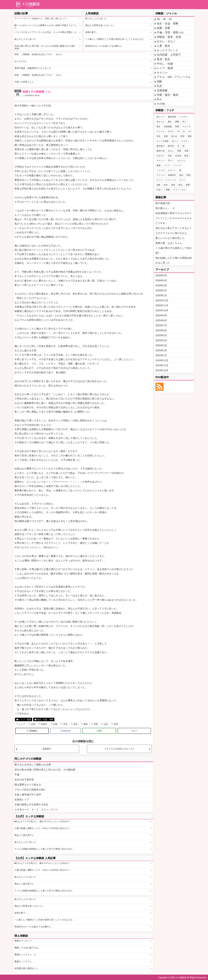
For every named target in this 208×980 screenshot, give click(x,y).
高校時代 (172, 175)
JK (178, 131)
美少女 (174, 136)
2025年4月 (161, 340)
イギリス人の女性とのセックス (119, 749)
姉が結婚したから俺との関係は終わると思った (174, 260)
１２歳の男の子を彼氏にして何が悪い (174, 251)
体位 (180, 185)
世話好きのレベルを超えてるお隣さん (104, 46)
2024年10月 (162, 370)
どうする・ (161, 223)
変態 (177, 126)
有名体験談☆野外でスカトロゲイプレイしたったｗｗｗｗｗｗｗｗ (174, 216)
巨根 (188, 175)
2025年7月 (161, 325)
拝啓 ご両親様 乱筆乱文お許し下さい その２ (38, 54)
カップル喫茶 (163, 141)
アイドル (161, 131)
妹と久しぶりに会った (25, 39)
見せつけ (161, 122)
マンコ (160, 180)
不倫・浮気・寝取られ (170, 32)
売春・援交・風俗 (168, 95)
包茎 (173, 185)
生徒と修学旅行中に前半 (28, 795)
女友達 (178, 156)
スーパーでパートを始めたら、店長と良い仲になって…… (42, 18)
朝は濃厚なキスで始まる (28, 785)
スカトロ (186, 126)
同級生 (44, 724)
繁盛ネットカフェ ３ (25, 955)
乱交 (159, 86)
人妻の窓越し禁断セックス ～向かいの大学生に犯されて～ (43, 828)
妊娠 (55, 724)
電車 (190, 136)
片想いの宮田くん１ (24, 82)
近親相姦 (162, 90)
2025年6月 (161, 330)
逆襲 (188, 185)
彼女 (76, 724)
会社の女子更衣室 (24, 780)
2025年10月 (162, 310)
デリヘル (161, 175)
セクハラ (181, 160)
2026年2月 (161, 290)
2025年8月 (161, 320)
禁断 (168, 190)
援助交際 (172, 117)
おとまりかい (21, 61)
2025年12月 (162, 300)
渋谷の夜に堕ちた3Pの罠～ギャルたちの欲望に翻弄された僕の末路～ (45, 47)
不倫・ (18, 775)
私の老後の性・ (164, 203)
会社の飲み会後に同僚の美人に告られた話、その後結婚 (45, 770)
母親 (96, 724)
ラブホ (184, 141)
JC (184, 131)
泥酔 (159, 81)
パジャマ (177, 165)
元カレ (171, 151)
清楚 (166, 136)
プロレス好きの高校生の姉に (30, 790)
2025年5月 (161, 335)
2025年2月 (161, 350)
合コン (175, 141)
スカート (172, 170)
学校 (65, 724)
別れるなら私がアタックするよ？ (174, 228)
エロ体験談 (181, 978)
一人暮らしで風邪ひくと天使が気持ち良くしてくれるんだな (114, 39)
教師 (86, 724)
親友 (186, 156)
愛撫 (158, 165)
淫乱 (158, 136)
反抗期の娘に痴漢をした (26, 968)
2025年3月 (161, 345)
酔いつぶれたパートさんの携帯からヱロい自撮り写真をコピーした (46, 27)
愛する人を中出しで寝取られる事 (33, 765)
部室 (116, 724)
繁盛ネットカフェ (23, 961)
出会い (160, 190)
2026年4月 (161, 280)
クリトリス (171, 180)
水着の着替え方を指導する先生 (31, 805)
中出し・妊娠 (165, 64)
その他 (161, 104)
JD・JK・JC (164, 19)
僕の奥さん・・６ (165, 208)
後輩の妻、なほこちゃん (169, 243)
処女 (166, 185)
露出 (170, 122)
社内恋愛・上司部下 (169, 55)
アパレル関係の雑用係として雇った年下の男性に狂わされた (44, 849)
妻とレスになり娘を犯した (170, 238)
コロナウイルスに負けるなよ (171, 233)
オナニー (162, 73)
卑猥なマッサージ (23, 941)
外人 (159, 99)
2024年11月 (162, 365)
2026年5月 (161, 275)
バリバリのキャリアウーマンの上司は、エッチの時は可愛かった (46, 32)
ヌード (182, 180)
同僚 (179, 151)
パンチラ (183, 117)
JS (190, 131)
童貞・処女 (163, 59)
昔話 (181, 175)
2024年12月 (162, 360)
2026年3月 (161, 285)
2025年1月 (161, 355)
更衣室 (171, 146)
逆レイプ (161, 117)
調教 (177, 122)
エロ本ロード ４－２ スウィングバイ (36, 810)
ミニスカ (161, 170)
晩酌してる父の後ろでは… (27, 948)
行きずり (161, 156)
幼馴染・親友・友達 (169, 37)
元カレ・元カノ (166, 41)
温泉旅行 (47, 749)
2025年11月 (162, 305)
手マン (171, 160)
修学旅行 (161, 146)
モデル (171, 131)
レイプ (22, 724)
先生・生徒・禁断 (45, 719)
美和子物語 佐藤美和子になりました (33, 68)
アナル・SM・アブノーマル (174, 77)
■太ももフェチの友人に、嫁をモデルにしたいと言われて (42, 821)
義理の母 (161, 151)
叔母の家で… (92, 32)
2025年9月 (161, 315)
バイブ (167, 165)
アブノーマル (179, 190)
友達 (33, 724)
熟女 (158, 126)
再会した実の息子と (24, 835)
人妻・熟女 (163, 46)
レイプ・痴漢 (25, 719)
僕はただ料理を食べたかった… (100, 25)
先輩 (186, 151)
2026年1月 (161, 295)
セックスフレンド (168, 50)
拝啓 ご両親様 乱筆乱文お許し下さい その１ (38, 75)
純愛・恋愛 (163, 28)
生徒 (106, 724)
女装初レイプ (22, 800)
